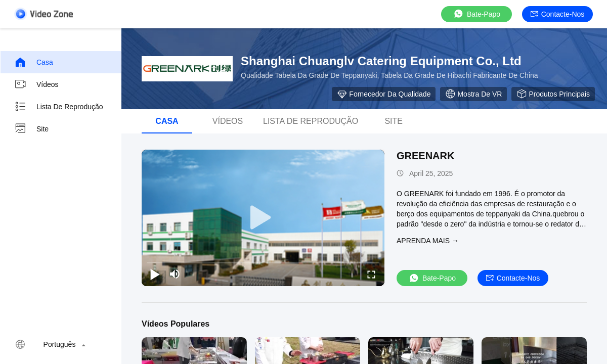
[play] (263, 218)
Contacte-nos (558, 14)
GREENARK (425, 156)
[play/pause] (155, 274)
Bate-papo (476, 14)
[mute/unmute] (175, 274)
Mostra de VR (473, 94)
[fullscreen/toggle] (371, 274)
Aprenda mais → (428, 241)
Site (31, 129)
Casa (34, 62)
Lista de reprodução (59, 107)
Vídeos (36, 84)
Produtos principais (553, 94)
